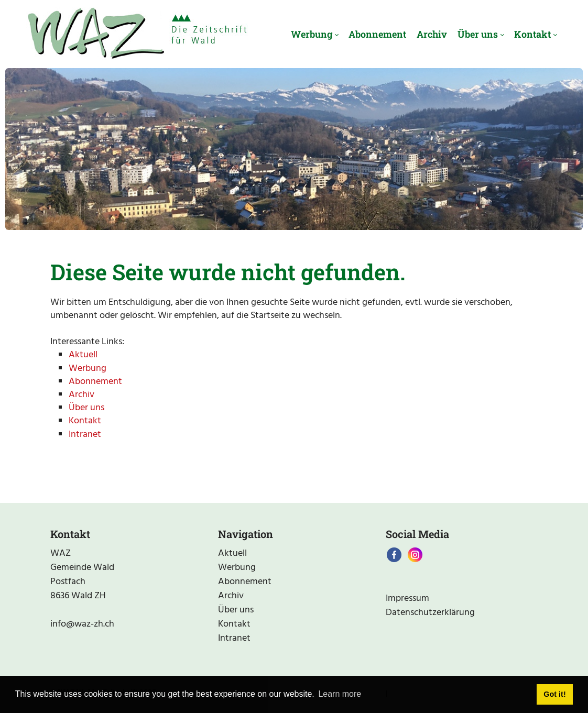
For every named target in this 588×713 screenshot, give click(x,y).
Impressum (407, 599)
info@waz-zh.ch (82, 624)
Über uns (86, 408)
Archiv (81, 395)
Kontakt (85, 421)
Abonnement (95, 382)
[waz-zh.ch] (137, 34)
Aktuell (83, 355)
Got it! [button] (554, 694)
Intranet (85, 435)
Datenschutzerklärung (430, 613)
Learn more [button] (340, 694)
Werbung (88, 369)
